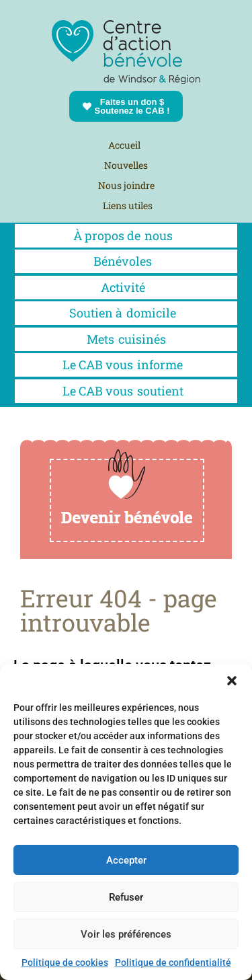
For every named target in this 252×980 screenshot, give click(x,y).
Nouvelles (126, 165)
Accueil (124, 145)
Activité (126, 287)
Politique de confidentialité (173, 963)
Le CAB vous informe (126, 365)
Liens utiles (128, 205)
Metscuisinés (126, 339)
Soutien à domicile (126, 313)
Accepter (126, 860)
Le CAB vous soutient (126, 391)
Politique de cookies (65, 963)
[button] (232, 681)
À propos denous (126, 235)
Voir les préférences (126, 934)
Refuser (126, 897)
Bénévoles (126, 261)
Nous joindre (126, 185)
